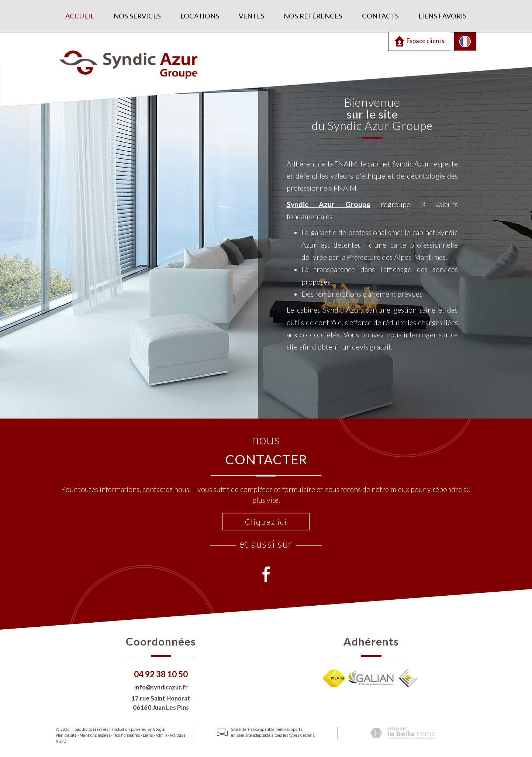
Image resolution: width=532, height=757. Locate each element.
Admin (161, 735)
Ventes (252, 16)
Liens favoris (443, 16)
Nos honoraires (127, 735)
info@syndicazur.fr (161, 687)
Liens (148, 735)
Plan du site (66, 735)
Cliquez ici (266, 522)
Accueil (80, 16)
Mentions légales (95, 735)
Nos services (137, 16)
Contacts (380, 16)
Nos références (313, 16)
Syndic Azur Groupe (334, 201)
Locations (200, 16)
